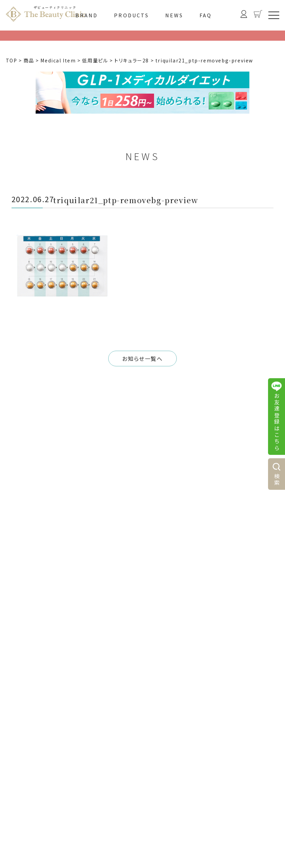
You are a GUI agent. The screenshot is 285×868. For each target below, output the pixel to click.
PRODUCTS (131, 15)
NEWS (174, 15)
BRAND (87, 15)
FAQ (206, 15)
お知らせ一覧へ (142, 359)
